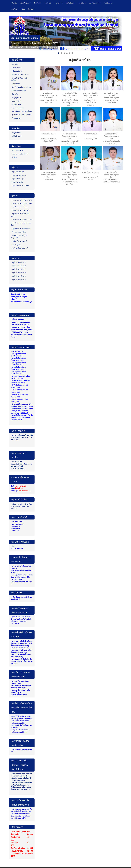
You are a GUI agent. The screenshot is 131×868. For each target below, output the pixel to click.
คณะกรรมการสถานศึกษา (19, 154)
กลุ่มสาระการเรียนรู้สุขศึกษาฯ (21, 229)
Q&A (23, 9)
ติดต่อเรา (31, 9)
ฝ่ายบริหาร (38, 3)
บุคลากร (59, 3)
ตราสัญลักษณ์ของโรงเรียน (20, 75)
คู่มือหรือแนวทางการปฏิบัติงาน (21, 111)
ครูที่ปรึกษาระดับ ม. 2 (18, 266)
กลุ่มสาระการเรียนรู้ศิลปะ (19, 207)
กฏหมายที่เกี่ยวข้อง (18, 108)
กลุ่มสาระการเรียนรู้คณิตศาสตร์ (21, 200)
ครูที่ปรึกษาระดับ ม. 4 (18, 273)
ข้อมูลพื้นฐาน (25, 3)
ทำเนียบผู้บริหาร (17, 150)
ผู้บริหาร (14, 157)
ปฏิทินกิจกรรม (16, 136)
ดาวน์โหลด (14, 9)
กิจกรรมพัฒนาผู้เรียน (18, 232)
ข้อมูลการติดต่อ (16, 104)
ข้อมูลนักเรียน (16, 133)
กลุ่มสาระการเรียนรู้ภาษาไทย (21, 210)
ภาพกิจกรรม (108, 3)
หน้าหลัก (14, 3)
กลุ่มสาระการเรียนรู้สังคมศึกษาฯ (21, 219)
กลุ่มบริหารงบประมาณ (19, 175)
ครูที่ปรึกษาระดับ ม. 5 (18, 276)
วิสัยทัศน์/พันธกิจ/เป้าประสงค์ (21, 87)
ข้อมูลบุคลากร (16, 118)
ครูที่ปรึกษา (71, 3)
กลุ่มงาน (49, 3)
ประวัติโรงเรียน (16, 68)
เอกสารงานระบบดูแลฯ (18, 468)
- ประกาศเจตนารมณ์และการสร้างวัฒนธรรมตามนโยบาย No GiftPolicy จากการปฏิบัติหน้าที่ (22, 776)
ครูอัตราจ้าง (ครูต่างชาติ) (19, 241)
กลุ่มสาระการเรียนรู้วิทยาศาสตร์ (21, 203)
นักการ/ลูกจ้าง (16, 245)
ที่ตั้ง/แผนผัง (15, 84)
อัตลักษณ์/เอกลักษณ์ (18, 91)
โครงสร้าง (14, 94)
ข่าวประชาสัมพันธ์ (95, 3)
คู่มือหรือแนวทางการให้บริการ (21, 115)
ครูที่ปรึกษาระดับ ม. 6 (18, 280)
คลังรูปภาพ (82, 3)
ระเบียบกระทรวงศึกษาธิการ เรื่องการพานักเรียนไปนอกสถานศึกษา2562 (21, 506)
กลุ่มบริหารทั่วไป (17, 182)
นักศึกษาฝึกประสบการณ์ (19, 248)
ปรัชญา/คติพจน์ (17, 71)
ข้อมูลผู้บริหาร (16, 97)
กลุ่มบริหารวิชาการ (17, 172)
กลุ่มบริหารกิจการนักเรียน (20, 186)
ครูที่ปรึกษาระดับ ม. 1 (18, 262)
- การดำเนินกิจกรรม (18, 781)
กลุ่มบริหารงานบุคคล (18, 179)
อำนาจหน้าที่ (16, 101)
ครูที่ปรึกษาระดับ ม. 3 (18, 269)
